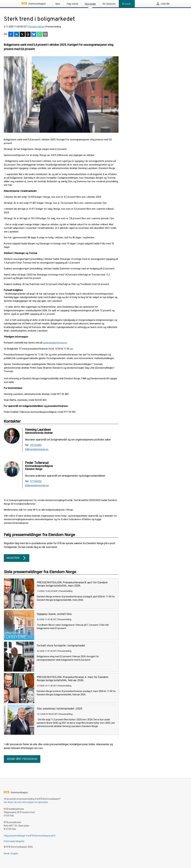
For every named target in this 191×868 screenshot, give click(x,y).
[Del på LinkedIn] (17, 35)
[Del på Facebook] (11, 35)
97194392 (36, 481)
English (14, 854)
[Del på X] (22, 35)
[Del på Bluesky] (34, 35)
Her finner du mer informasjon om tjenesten (26, 802)
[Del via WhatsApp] (40, 35)
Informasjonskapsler (14, 841)
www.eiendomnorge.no (55, 343)
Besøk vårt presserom (22, 759)
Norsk (7, 854)
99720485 (36, 445)
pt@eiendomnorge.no (37, 486)
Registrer (17, 558)
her (71, 349)
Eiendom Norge (37, 27)
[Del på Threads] (28, 35)
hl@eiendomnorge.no (37, 449)
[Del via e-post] (45, 35)
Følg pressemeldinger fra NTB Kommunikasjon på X (30, 836)
